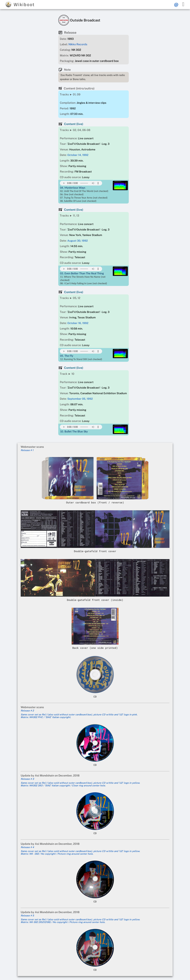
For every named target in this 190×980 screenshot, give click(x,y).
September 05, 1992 (80, 399)
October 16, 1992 (78, 323)
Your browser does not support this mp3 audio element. (81, 183)
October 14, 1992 (78, 155)
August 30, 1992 (78, 241)
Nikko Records (78, 44)
